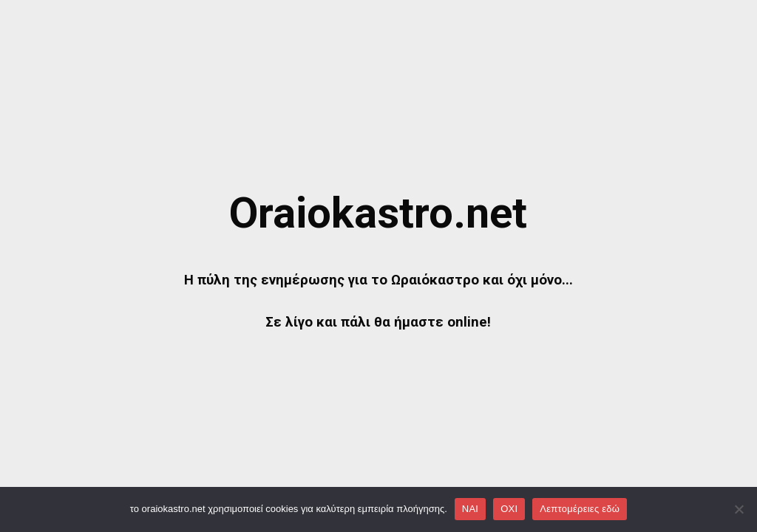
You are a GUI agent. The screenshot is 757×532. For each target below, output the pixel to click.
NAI (470, 509)
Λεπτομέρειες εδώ (580, 509)
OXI (509, 509)
